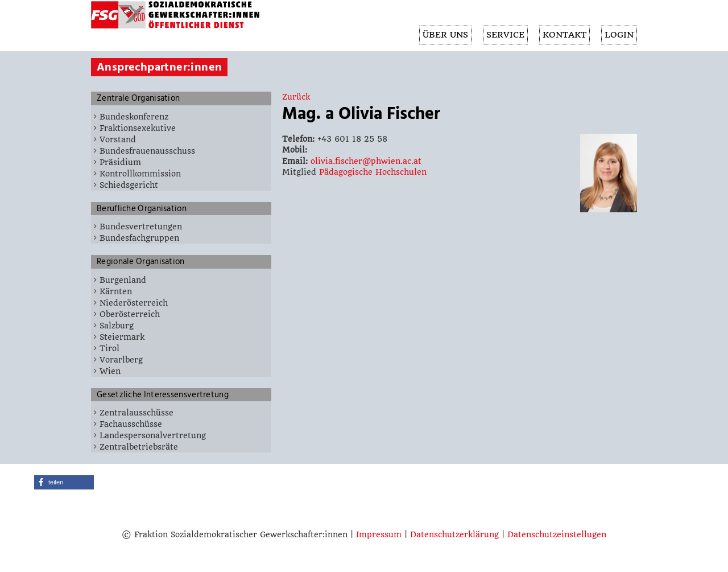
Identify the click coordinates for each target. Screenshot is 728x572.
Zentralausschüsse (136, 413)
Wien (110, 371)
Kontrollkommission (140, 174)
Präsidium (120, 162)
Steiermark (122, 337)
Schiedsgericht (129, 185)
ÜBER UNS (441, 35)
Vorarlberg (121, 360)
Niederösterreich (134, 303)
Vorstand (118, 139)
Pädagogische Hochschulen (373, 172)
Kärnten (116, 291)
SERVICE (502, 35)
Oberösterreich (130, 314)
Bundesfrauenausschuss (147, 151)
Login (619, 35)
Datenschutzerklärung (454, 534)
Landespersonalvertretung (153, 435)
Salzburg (117, 326)
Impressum (379, 534)
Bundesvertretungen (141, 227)
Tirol (109, 348)
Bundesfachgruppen (139, 238)
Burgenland (123, 280)
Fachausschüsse (131, 424)
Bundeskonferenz (134, 117)
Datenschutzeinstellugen (557, 534)
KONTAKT (563, 35)
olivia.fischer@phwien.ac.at (366, 161)
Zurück (296, 97)
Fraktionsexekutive (138, 128)
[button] (64, 482)
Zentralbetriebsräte (139, 447)
